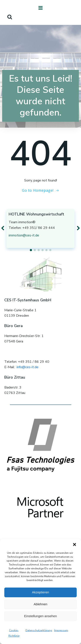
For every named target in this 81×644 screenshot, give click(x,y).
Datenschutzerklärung (39, 630)
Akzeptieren (40, 592)
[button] (75, 544)
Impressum (61, 630)
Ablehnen (40, 604)
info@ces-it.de (28, 367)
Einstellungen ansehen (41, 616)
